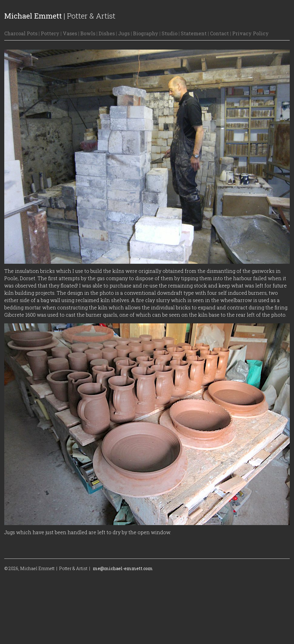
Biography (146, 33)
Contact (219, 33)
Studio (170, 33)
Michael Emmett (33, 16)
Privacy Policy (250, 33)
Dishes (107, 33)
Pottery (50, 33)
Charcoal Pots (21, 33)
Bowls (88, 33)
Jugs (124, 33)
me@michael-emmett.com (123, 568)
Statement (194, 33)
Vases (70, 33)
